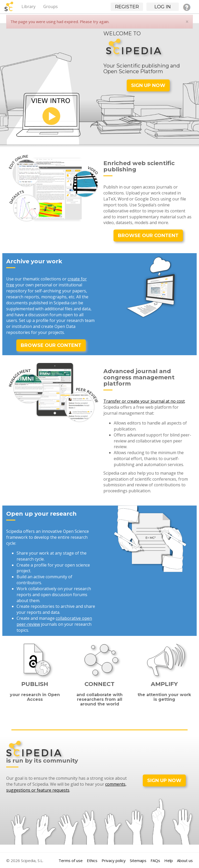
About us (185, 860)
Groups (51, 6)
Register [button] (127, 7)
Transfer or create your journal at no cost (144, 401)
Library (29, 6)
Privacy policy (114, 860)
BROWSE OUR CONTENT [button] (148, 235)
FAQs (155, 860)
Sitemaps (138, 860)
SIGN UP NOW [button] (148, 85)
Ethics (92, 860)
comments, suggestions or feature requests (66, 787)
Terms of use (71, 860)
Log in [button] (163, 7)
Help (169, 860)
